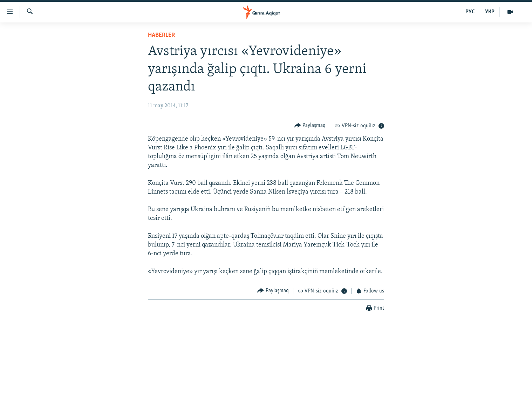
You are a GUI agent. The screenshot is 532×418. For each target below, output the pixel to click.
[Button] (310, 126)
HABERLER (161, 35)
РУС (470, 12)
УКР (490, 12)
